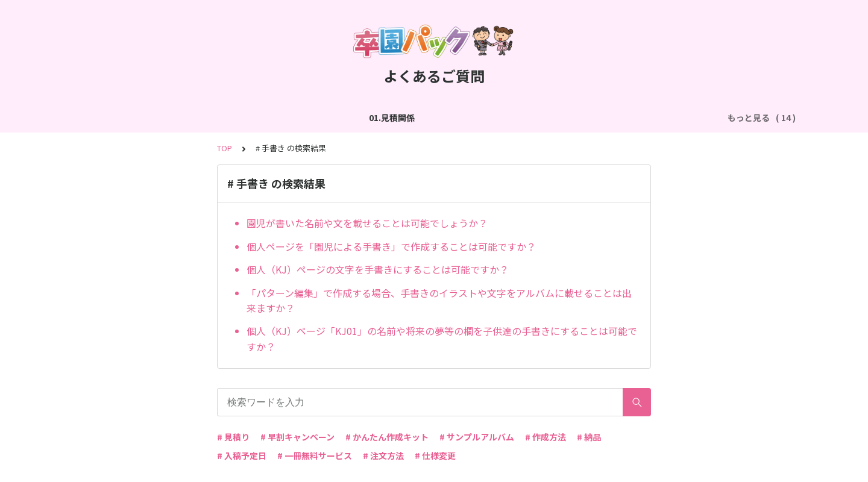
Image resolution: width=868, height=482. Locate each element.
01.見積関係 (107, 117)
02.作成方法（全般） (187, 117)
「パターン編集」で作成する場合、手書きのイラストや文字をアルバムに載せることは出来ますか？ (439, 301)
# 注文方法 (383, 455)
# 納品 (589, 437)
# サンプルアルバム (477, 437)
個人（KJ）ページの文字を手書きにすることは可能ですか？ (378, 269)
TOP (225, 148)
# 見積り (233, 437)
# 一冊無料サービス (315, 455)
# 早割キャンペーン (297, 437)
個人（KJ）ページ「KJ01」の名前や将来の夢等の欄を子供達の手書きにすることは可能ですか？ (442, 339)
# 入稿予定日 (242, 455)
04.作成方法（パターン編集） (430, 117)
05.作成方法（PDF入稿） (551, 117)
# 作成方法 (546, 437)
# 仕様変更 (435, 455)
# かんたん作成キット (387, 437)
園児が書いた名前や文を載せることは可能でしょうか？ (367, 223)
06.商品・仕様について (660, 117)
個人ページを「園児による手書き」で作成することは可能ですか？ (391, 246)
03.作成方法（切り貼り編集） (300, 117)
